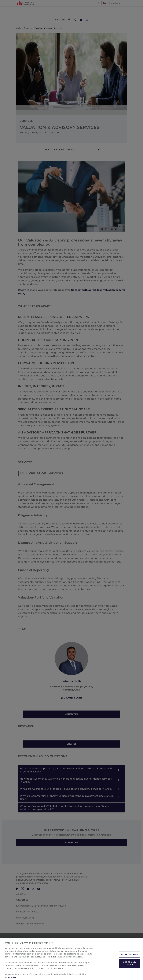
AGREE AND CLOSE (129, 963)
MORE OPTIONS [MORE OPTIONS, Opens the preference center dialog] (129, 955)
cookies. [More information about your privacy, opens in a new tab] (12, 977)
